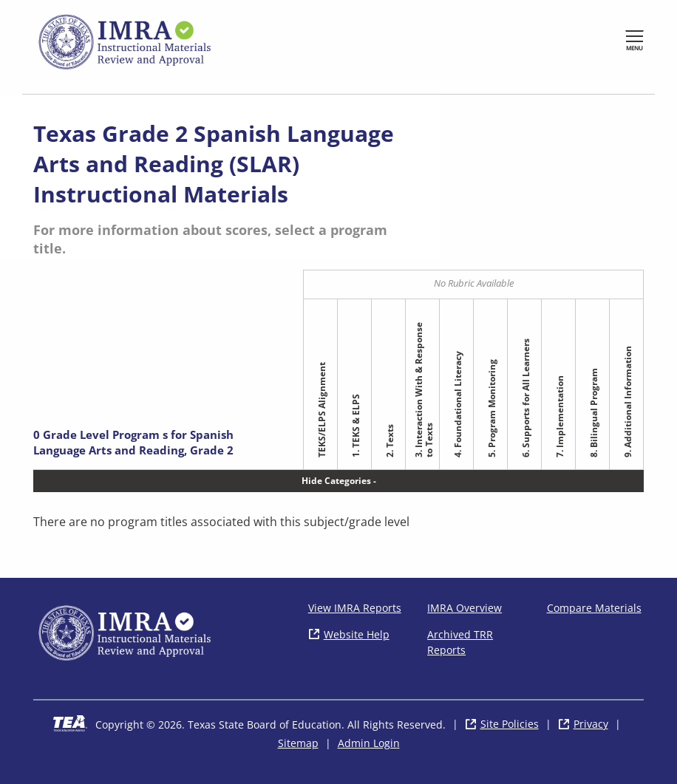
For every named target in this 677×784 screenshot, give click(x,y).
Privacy (591, 724)
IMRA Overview (465, 608)
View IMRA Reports (355, 608)
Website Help (357, 634)
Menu (635, 48)
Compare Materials (594, 608)
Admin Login (369, 743)
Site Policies (510, 724)
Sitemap (298, 743)
